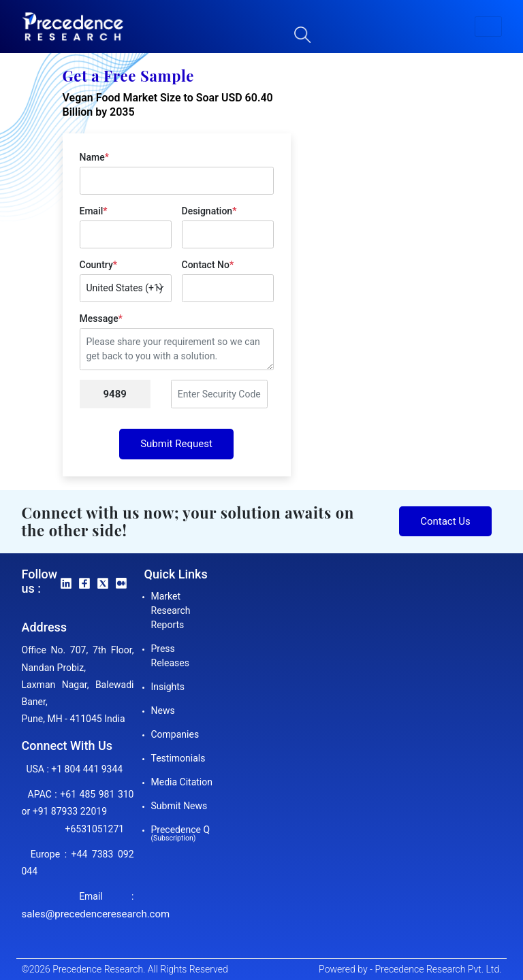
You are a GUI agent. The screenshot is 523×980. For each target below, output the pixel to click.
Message (101, 318)
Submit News (179, 806)
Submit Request (176, 444)
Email (94, 211)
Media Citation (182, 782)
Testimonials (178, 758)
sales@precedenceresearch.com (96, 914)
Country (98, 265)
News (163, 710)
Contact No (208, 265)
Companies (175, 734)
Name (94, 157)
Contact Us (445, 521)
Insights (168, 687)
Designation (209, 211)
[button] (488, 27)
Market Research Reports (171, 610)
